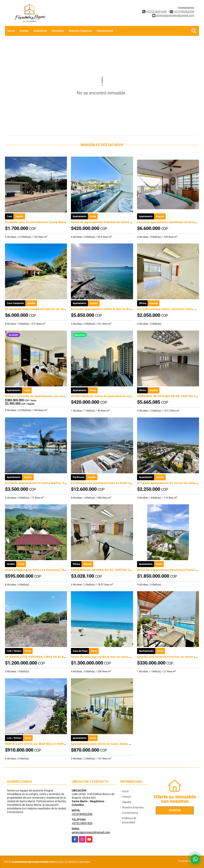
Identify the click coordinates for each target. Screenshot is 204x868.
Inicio (11, 31)
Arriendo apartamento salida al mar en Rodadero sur (108, 309)
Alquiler (127, 802)
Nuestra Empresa (81, 31)
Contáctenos (105, 31)
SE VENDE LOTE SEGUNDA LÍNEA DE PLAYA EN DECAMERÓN (49, 657)
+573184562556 (184, 12)
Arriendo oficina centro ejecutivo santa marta (170, 309)
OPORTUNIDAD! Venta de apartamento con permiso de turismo (116, 396)
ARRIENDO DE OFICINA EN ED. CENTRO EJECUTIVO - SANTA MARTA (120, 570)
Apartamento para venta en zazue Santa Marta (104, 744)
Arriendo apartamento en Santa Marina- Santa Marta (42, 483)
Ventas (24, 31)
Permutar (58, 31)
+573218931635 (156, 12)
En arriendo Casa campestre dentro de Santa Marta (41, 309)
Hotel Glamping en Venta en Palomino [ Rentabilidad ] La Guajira (51, 570)
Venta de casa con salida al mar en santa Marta (104, 657)
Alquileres (40, 31)
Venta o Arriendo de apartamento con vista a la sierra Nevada (49, 396)
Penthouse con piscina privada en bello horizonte (107, 483)
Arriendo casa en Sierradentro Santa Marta (36, 222)
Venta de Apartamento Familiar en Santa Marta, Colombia (112, 222)
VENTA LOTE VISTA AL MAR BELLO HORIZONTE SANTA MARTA (51, 744)
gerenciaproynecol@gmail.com (91, 832)
